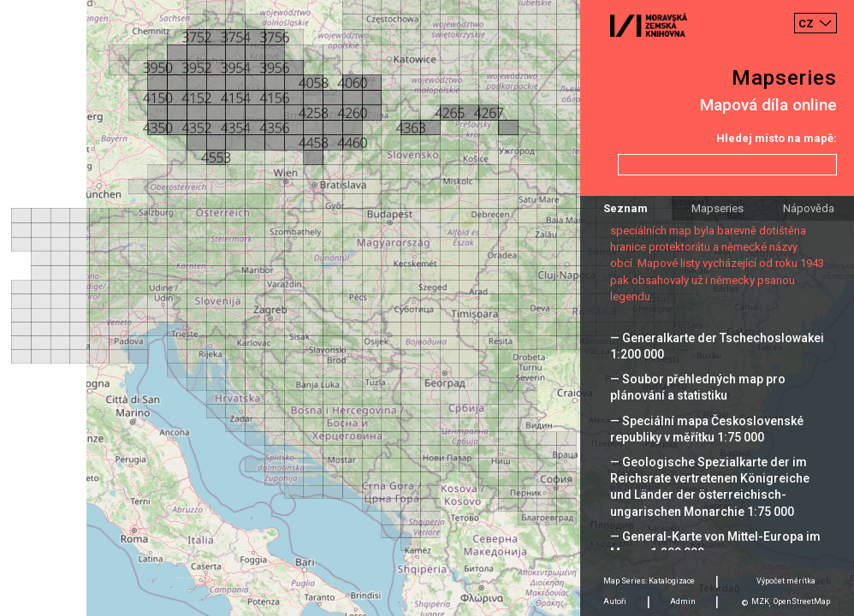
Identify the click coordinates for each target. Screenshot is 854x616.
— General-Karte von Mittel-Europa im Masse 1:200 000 (715, 545)
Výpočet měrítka (786, 581)
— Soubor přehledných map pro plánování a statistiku (698, 387)
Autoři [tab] (615, 601)
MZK (760, 601)
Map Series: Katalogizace (649, 581)
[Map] (427, 308)
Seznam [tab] (626, 208)
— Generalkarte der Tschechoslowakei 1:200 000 (717, 346)
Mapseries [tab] (718, 208)
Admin (683, 601)
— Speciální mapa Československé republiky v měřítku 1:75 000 (707, 429)
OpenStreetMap (802, 601)
